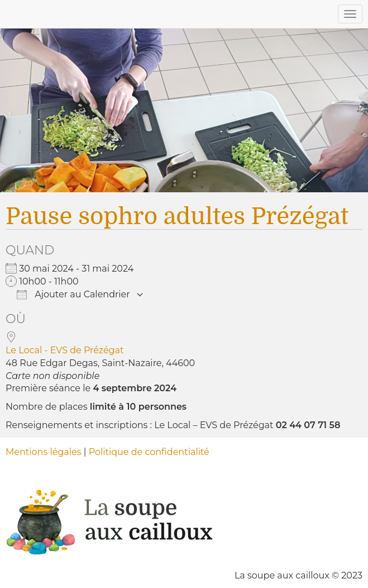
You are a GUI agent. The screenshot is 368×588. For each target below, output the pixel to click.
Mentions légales (44, 452)
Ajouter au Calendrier (73, 294)
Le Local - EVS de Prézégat (64, 350)
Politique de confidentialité (149, 452)
